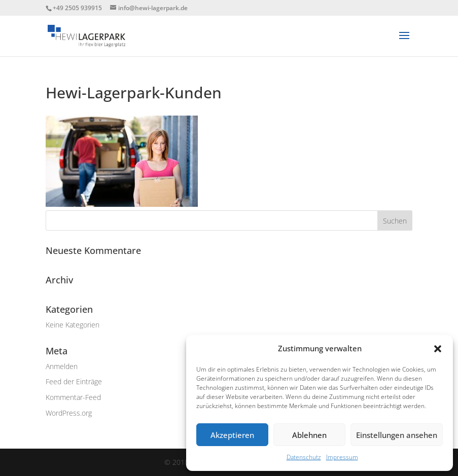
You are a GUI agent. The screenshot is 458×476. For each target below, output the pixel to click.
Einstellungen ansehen (397, 435)
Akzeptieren (232, 435)
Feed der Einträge (74, 381)
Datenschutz (304, 457)
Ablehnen (309, 435)
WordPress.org (69, 413)
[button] (438, 349)
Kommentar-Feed (73, 397)
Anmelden (62, 366)
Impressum (342, 457)
